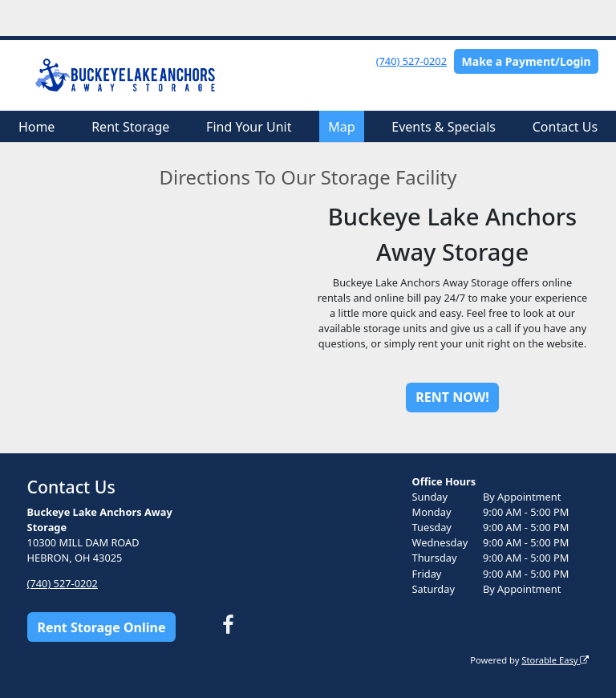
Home (37, 127)
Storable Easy (555, 660)
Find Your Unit (249, 127)
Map (341, 127)
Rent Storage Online (101, 627)
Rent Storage (130, 127)
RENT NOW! (452, 397)
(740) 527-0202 (411, 61)
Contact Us (565, 127)
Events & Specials (444, 127)
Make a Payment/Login (527, 61)
